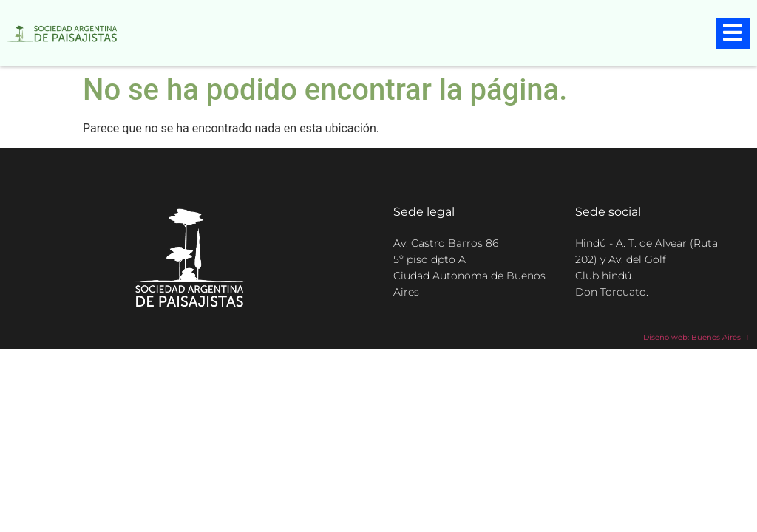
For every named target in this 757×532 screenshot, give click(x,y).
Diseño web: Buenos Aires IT (696, 337)
